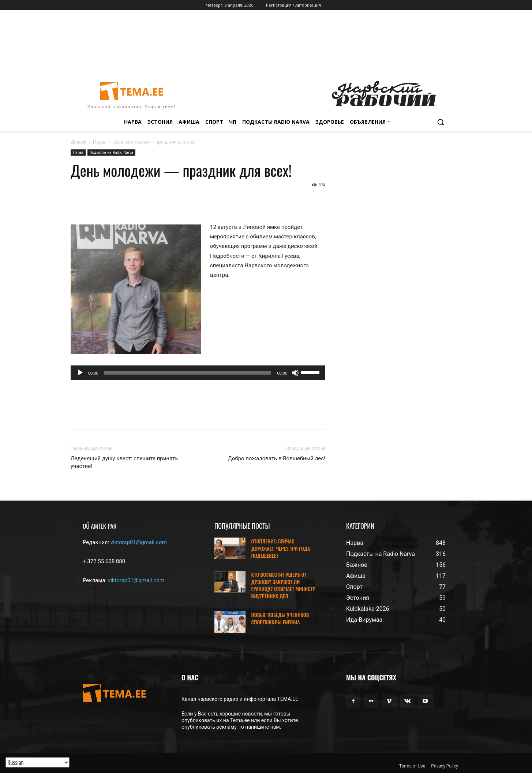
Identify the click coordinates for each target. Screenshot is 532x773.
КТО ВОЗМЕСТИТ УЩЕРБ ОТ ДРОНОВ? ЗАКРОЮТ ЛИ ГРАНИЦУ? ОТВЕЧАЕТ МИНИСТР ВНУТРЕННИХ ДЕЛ (283, 585)
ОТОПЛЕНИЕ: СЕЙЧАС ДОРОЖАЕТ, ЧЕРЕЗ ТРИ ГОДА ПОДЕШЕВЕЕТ (281, 548)
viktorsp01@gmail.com (139, 542)
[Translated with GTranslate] (38, 762)
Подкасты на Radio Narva (111, 152)
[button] (441, 122)
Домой (78, 142)
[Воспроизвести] (80, 373)
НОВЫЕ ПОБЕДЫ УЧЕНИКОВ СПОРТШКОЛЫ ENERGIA (280, 618)
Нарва (100, 142)
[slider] (188, 373)
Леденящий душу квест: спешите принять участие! (124, 462)
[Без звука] (295, 373)
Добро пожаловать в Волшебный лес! (277, 458)
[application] (198, 373)
